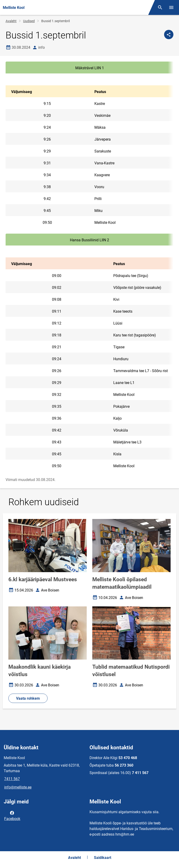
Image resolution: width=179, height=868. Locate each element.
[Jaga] (169, 35)
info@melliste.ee (18, 787)
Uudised (29, 21)
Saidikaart (103, 858)
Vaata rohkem (28, 698)
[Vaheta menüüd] (171, 7)
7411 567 (12, 779)
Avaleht (11, 21)
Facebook (12, 815)
